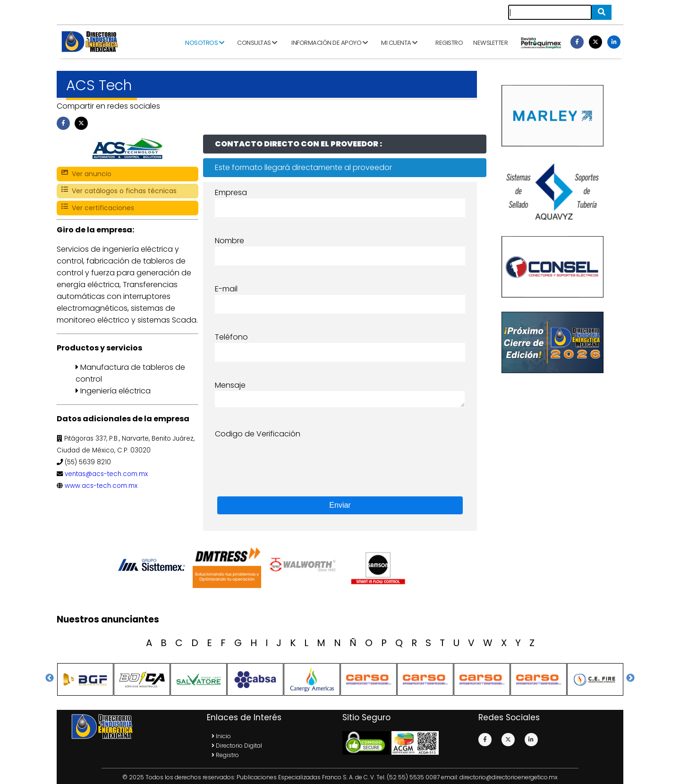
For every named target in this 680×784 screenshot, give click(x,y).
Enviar (340, 505)
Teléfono (231, 337)
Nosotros (204, 43)
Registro (449, 43)
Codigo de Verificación (258, 434)
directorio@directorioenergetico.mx (509, 777)
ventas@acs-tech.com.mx (106, 474)
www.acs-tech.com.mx (101, 486)
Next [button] (630, 678)
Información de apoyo (329, 43)
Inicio (221, 736)
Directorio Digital (237, 746)
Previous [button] (50, 678)
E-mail (226, 289)
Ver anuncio (86, 174)
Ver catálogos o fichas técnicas (119, 191)
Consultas (257, 43)
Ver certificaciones (98, 208)
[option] (153, 565)
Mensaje (230, 385)
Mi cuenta (399, 43)
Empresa (231, 192)
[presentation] (287, 458)
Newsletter (490, 43)
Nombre (229, 241)
